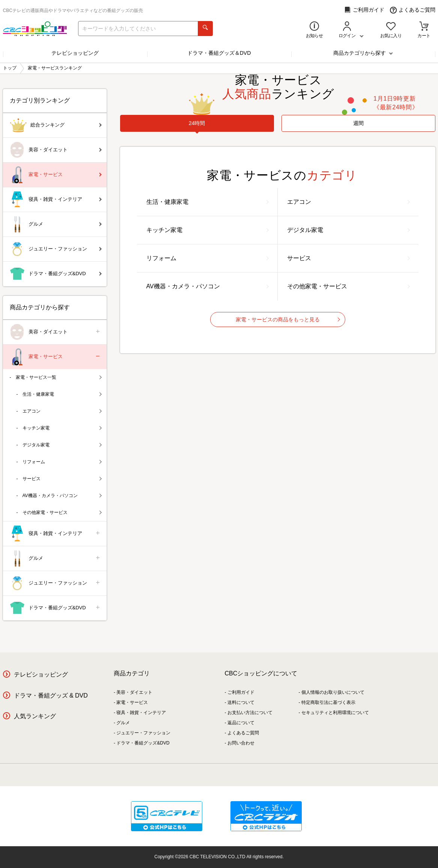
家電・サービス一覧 (59, 377)
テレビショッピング (75, 53)
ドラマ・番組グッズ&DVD (56, 274)
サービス (348, 258)
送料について (241, 702)
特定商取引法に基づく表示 (328, 702)
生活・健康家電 (208, 202)
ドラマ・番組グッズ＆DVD (219, 53)
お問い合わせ (241, 743)
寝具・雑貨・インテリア (56, 200)
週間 (358, 123)
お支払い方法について (250, 713)
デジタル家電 (348, 230)
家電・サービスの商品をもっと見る (288, 319)
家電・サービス (56, 175)
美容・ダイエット (56, 150)
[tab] (197, 123)
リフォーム (208, 258)
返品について (241, 723)
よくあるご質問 (413, 10)
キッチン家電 (208, 230)
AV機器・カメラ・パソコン (208, 286)
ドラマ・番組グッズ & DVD (51, 695)
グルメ (56, 224)
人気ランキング (35, 716)
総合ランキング (56, 125)
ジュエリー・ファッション (56, 249)
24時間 (197, 123)
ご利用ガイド (364, 10)
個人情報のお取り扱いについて (333, 692)
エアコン (348, 202)
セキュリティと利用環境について (335, 713)
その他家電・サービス (348, 286)
